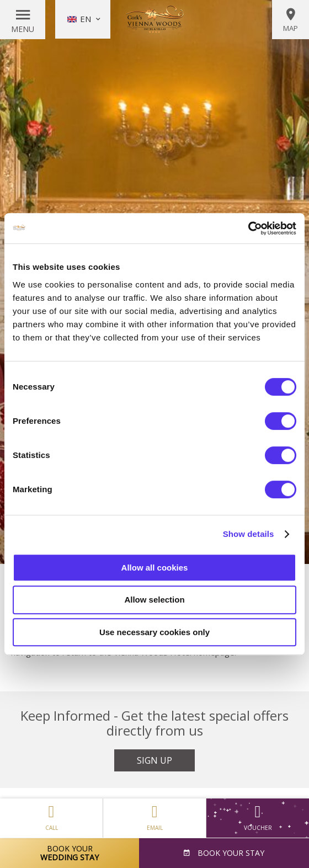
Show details (249, 534)
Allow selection (154, 600)
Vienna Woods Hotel (154, 19)
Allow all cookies (155, 568)
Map (291, 20)
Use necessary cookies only (154, 632)
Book (230, 853)
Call (51, 815)
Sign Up (154, 760)
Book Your (70, 853)
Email (154, 815)
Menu (23, 29)
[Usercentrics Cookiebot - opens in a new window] (248, 228)
